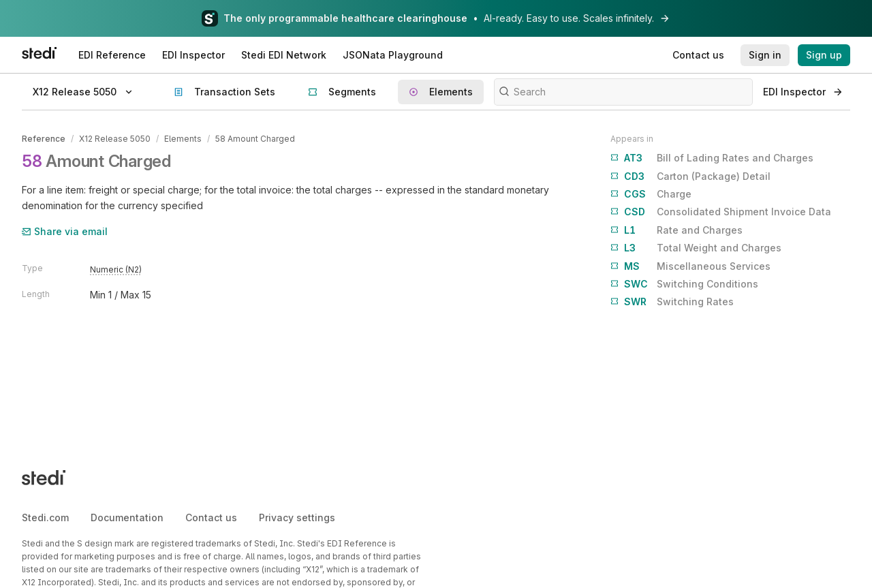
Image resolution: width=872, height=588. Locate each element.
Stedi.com (45, 517)
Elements (183, 139)
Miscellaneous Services (690, 266)
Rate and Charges (676, 230)
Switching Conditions (684, 284)
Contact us (211, 517)
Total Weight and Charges (696, 248)
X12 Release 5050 (115, 139)
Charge (651, 194)
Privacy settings (297, 517)
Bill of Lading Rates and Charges (712, 158)
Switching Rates (672, 302)
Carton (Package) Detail (690, 176)
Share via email (65, 231)
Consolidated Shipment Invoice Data (721, 212)
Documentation (127, 517)
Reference (44, 139)
